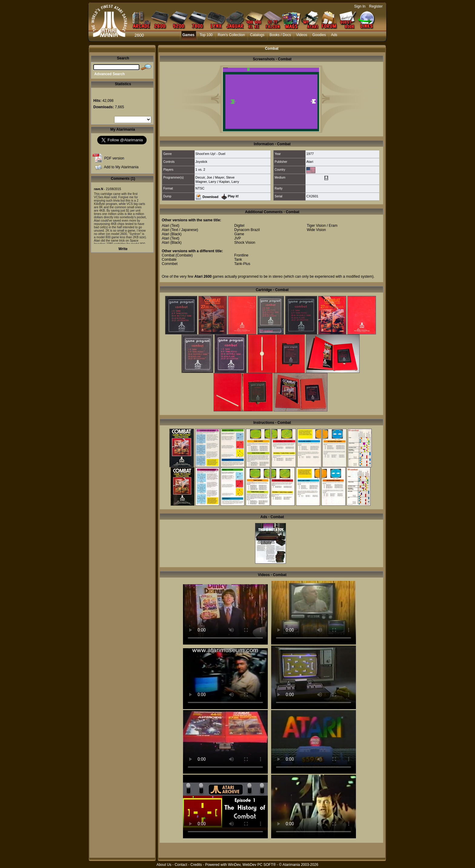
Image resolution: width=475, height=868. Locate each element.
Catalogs (257, 35)
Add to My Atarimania (121, 167)
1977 (310, 154)
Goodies (319, 35)
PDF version (114, 158)
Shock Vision (245, 243)
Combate (169, 260)
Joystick (201, 162)
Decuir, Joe (204, 177)
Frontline (241, 255)
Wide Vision (316, 230)
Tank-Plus (242, 264)
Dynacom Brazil (247, 230)
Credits (196, 865)
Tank (238, 260)
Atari (310, 162)
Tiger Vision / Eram (322, 226)
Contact (181, 865)
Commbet (170, 264)
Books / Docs (280, 35)
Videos (301, 35)
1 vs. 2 (200, 169)
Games (188, 35)
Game (239, 234)
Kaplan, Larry (229, 182)
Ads (334, 35)
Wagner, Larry (206, 182)
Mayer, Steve (225, 177)
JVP (237, 238)
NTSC (200, 188)
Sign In (360, 6)
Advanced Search (110, 74)
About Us (164, 865)
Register (376, 6)
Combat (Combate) (177, 255)
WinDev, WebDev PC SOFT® (252, 865)
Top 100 (206, 35)
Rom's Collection (231, 35)
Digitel (239, 226)
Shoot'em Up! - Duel (210, 154)
